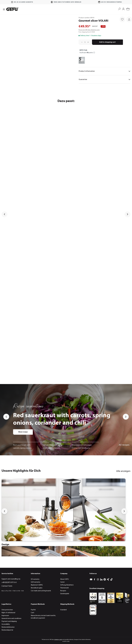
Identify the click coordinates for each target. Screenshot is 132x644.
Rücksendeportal (7, 630)
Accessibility (6, 624)
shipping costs (58, 640)
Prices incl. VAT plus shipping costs (89, 30)
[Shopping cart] (128, 9)
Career (62, 582)
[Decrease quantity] (81, 42)
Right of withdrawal (8, 613)
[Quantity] (85, 42)
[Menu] (3, 9)
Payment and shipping (9, 621)
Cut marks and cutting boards (41, 591)
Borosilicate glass (37, 588)
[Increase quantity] (89, 42)
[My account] (123, 9)
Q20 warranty (36, 582)
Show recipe (23, 432)
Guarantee (105, 79)
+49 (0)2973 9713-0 (9, 582)
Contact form (7, 586)
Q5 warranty (35, 579)
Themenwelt (65, 588)
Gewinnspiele (65, 594)
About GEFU (64, 579)
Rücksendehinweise (8, 627)
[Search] (119, 9)
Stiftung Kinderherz (67, 585)
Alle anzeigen (123, 471)
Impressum (5, 616)
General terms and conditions (11, 618)
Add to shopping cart (107, 42)
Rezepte (63, 591)
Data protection (7, 610)
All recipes (124, 445)
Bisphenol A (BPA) (37, 585)
